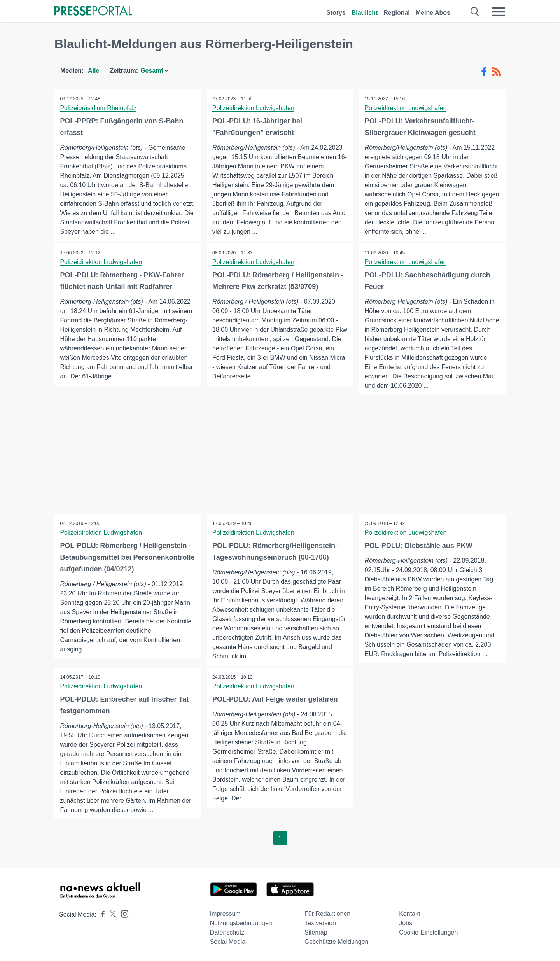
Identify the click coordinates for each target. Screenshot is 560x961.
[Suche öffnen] (475, 12)
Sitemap (316, 933)
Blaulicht (365, 13)
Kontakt (409, 914)
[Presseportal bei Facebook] (101, 915)
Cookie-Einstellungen (428, 933)
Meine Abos (433, 13)
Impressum (225, 914)
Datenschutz (227, 933)
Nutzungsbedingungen (241, 923)
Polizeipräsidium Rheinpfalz (99, 108)
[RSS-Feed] (497, 72)
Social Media (228, 942)
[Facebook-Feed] (484, 72)
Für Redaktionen (327, 914)
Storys (336, 13)
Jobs (406, 923)
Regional (397, 13)
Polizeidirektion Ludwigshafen (254, 108)
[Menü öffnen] (499, 12)
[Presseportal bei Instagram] (122, 914)
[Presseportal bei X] (111, 915)
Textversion (320, 923)
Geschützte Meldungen (337, 942)
